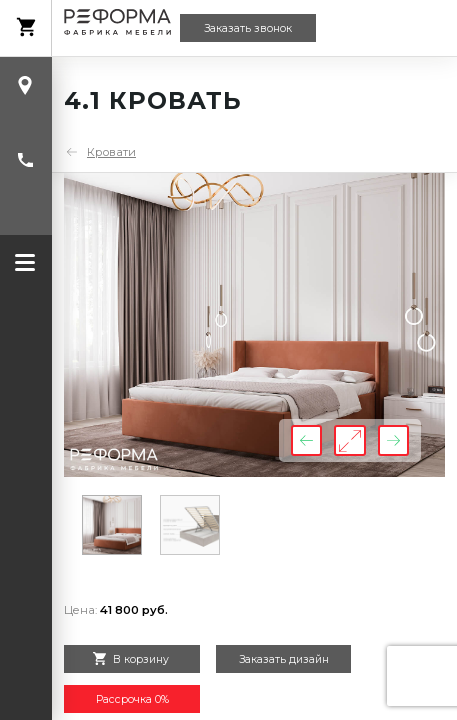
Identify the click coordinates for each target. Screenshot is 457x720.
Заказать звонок (248, 28)
